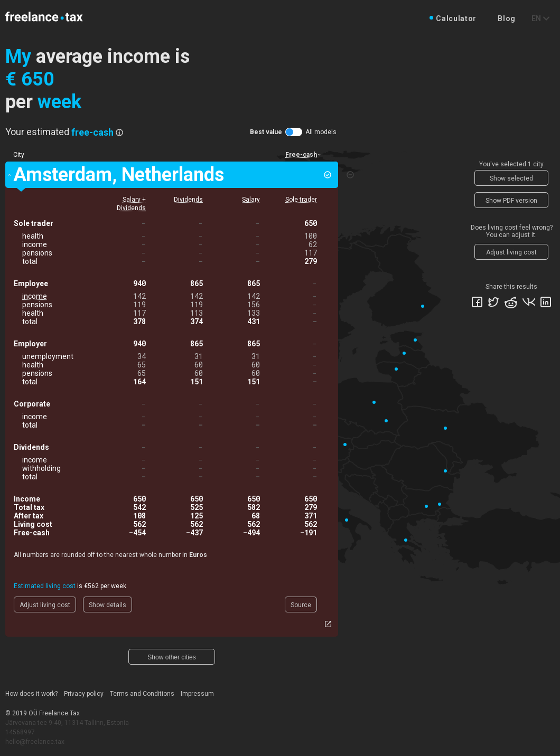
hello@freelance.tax (35, 742)
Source (301, 605)
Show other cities (171, 657)
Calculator (456, 18)
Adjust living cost (45, 605)
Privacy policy (84, 694)
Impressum (197, 694)
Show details (108, 605)
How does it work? (31, 694)
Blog (507, 18)
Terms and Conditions (142, 694)
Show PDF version (511, 201)
